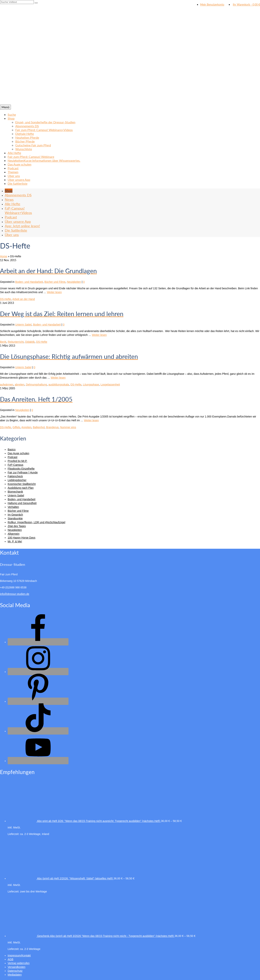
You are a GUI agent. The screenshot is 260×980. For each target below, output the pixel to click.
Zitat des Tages (17, 526)
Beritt (3, 342)
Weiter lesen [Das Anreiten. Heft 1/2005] (91, 420)
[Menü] (5, 107)
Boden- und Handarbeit (29, 282)
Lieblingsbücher (17, 480)
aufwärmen (7, 385)
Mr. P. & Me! (15, 541)
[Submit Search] (36, 3)
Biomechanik (15, 492)
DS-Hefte (6, 299)
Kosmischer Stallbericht (22, 484)
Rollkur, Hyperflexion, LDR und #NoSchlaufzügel (36, 522)
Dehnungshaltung (36, 385)
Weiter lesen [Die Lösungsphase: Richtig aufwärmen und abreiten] (58, 378)
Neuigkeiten (74, 282)
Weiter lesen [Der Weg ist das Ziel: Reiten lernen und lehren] (99, 335)
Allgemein (13, 534)
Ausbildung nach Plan (21, 488)
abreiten (20, 385)
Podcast (13, 457)
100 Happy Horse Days (22, 538)
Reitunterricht (16, 342)
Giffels (16, 427)
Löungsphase (91, 385)
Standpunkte (15, 518)
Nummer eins (68, 427)
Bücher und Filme (55, 282)
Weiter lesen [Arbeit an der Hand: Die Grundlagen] (54, 292)
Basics (12, 449)
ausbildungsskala (59, 385)
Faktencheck (15, 476)
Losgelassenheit (110, 385)
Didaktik (30, 342)
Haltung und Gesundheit (22, 503)
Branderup (52, 427)
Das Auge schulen (18, 453)
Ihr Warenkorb (246, 5)
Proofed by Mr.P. (17, 461)
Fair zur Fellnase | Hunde (23, 472)
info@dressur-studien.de (15, 594)
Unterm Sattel (23, 325)
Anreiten (26, 427)
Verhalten (13, 507)
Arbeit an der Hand (24, 299)
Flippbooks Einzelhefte (21, 469)
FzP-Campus (15, 465)
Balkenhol (39, 427)
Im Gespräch (15, 515)
